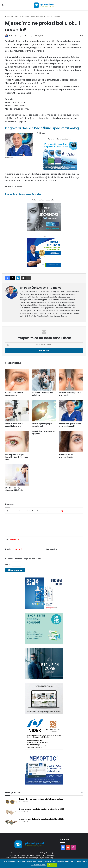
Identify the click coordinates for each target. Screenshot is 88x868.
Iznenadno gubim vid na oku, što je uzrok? (70, 425)
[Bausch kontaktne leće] (44, 230)
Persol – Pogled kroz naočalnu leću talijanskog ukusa (41, 799)
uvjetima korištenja (39, 865)
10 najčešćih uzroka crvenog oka (14, 394)
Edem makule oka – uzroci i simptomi (14, 425)
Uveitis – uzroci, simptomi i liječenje (14, 489)
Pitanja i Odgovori (23, 16)
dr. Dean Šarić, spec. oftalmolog (21, 36)
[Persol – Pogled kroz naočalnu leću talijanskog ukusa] (11, 802)
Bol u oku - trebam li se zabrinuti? (43, 394)
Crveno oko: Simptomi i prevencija (70, 394)
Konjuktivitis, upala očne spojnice (43, 433)
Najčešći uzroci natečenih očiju (66, 456)
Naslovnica (10, 16)
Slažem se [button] (52, 865)
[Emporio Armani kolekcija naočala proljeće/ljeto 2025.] (11, 812)
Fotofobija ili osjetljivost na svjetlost (43, 425)
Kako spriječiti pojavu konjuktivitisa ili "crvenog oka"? (17, 457)
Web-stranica (51, 549)
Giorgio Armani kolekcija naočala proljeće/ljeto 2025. (41, 819)
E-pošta (14, 549)
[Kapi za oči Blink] (60, 169)
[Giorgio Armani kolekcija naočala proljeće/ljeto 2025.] (11, 822)
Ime (12, 540)
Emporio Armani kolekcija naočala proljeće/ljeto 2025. (42, 809)
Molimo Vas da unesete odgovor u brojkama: (23, 559)
